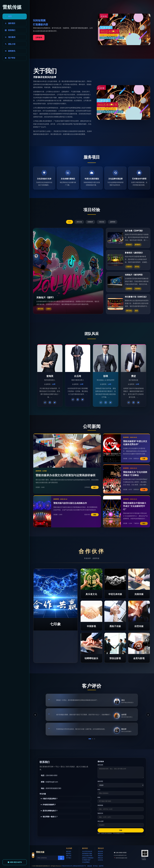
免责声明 (101, 866)
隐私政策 (90, 866)
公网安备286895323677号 (79, 866)
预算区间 (100, 813)
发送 (121, 830)
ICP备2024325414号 (67, 866)
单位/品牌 (101, 821)
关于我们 (69, 858)
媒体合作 (100, 854)
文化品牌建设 (86, 862)
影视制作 (90, 222)
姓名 (99, 790)
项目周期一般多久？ (50, 817)
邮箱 (99, 797)
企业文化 (100, 860)
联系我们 (69, 854)
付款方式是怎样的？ (50, 799)
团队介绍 (69, 856)
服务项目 (69, 851)
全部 (70, 222)
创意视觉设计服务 (87, 854)
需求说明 (100, 765)
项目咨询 (100, 851)
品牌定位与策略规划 (88, 858)
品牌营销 (113, 222)
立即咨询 (39, 37)
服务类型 (100, 781)
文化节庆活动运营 (87, 851)
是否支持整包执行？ (50, 811)
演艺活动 (79, 222)
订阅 (61, 858)
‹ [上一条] (35, 715)
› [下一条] (148, 715)
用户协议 (95, 866)
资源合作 (100, 856)
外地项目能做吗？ (49, 805)
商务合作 (100, 858)
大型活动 (101, 222)
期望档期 (100, 805)
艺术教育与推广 (86, 860)
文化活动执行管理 (87, 856)
